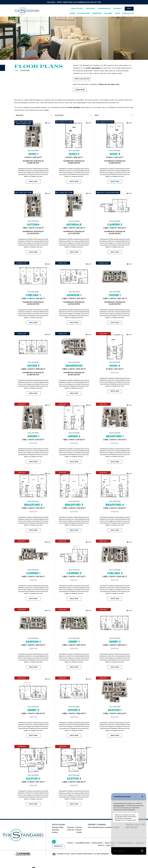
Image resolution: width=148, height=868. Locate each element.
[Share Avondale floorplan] (89, 194)
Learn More (80, 90)
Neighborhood (104, 9)
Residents (118, 9)
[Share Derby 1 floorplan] (89, 611)
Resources (91, 9)
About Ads (97, 845)
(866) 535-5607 (77, 9)
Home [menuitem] (72, 13)
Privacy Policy (103, 843)
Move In (106, 845)
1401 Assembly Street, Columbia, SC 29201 (104, 827)
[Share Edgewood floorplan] (89, 335)
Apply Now (33, 182)
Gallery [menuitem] (108, 13)
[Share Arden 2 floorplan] (89, 405)
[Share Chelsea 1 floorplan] (48, 264)
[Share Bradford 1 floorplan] (129, 405)
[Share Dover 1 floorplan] (129, 264)
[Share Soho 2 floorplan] (89, 123)
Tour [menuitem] (117, 13)
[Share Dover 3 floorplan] (48, 335)
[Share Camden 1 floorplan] (48, 542)
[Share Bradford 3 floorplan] (89, 474)
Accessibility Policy (88, 843)
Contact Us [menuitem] (128, 13)
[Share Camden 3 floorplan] (89, 542)
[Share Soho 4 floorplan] (129, 335)
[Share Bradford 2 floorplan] (48, 474)
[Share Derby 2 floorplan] (129, 611)
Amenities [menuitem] (97, 13)
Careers (76, 843)
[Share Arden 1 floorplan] (48, 405)
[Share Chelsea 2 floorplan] (129, 542)
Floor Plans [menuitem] (84, 13)
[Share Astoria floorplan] (48, 194)
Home (16, 70)
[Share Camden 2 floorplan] (129, 194)
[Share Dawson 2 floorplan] (48, 611)
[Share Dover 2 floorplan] (89, 679)
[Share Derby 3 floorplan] (48, 679)
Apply (129, 9)
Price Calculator (82, 79)
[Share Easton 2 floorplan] (48, 748)
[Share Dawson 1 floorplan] (89, 264)
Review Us (58, 847)
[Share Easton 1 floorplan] (129, 679)
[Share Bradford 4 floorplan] (129, 474)
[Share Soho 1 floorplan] (48, 123)
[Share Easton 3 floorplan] (89, 748)
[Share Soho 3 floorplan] (129, 123)
